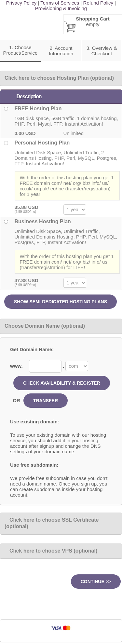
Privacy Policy (21, 3)
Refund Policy (98, 3)
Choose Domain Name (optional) (45, 326)
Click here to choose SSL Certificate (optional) (52, 523)
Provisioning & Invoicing (61, 8)
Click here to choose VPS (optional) (51, 551)
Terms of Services (60, 3)
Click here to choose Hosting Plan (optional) (59, 78)
